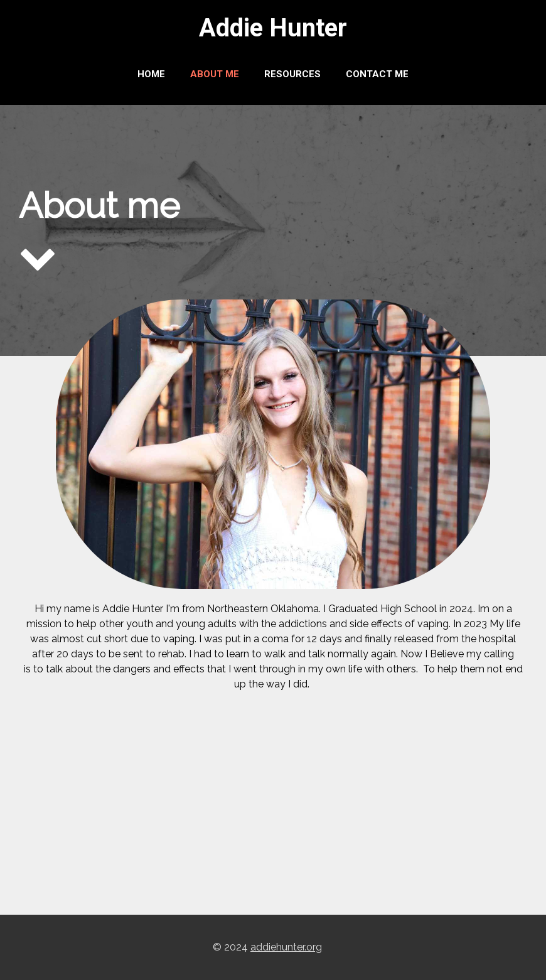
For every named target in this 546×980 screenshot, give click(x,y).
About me (215, 74)
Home (151, 74)
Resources (292, 74)
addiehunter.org (286, 947)
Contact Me (377, 74)
